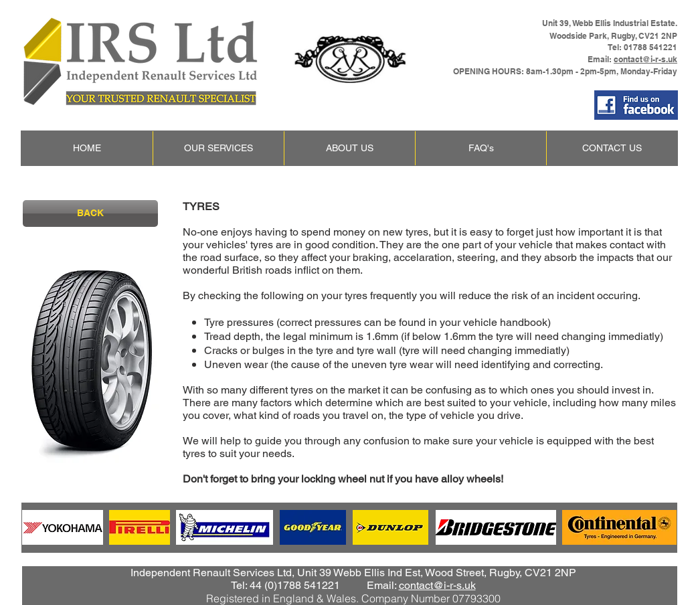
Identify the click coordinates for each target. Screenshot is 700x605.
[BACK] (90, 213)
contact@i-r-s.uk (645, 59)
